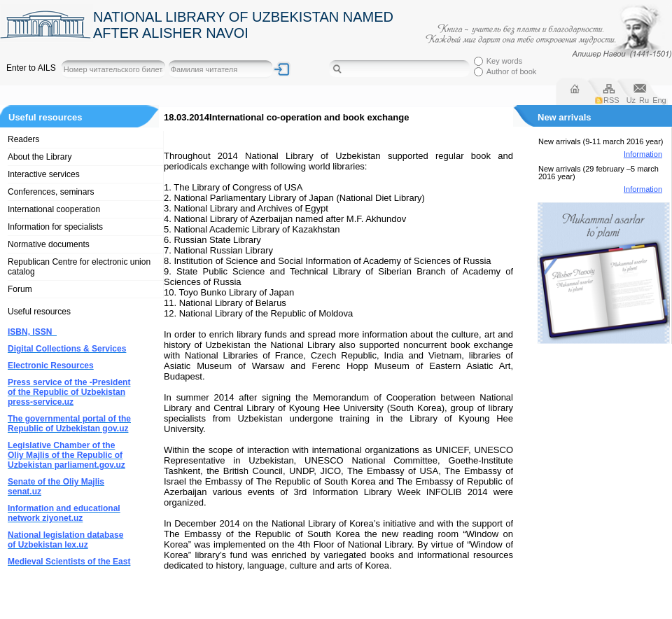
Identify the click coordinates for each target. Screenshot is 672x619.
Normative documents (49, 244)
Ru (644, 100)
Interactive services (44, 174)
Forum (20, 289)
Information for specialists (55, 227)
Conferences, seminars (51, 192)
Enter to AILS (31, 68)
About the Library (40, 157)
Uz (631, 100)
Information (643, 154)
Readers (23, 139)
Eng (659, 100)
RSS (611, 100)
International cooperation (54, 209)
